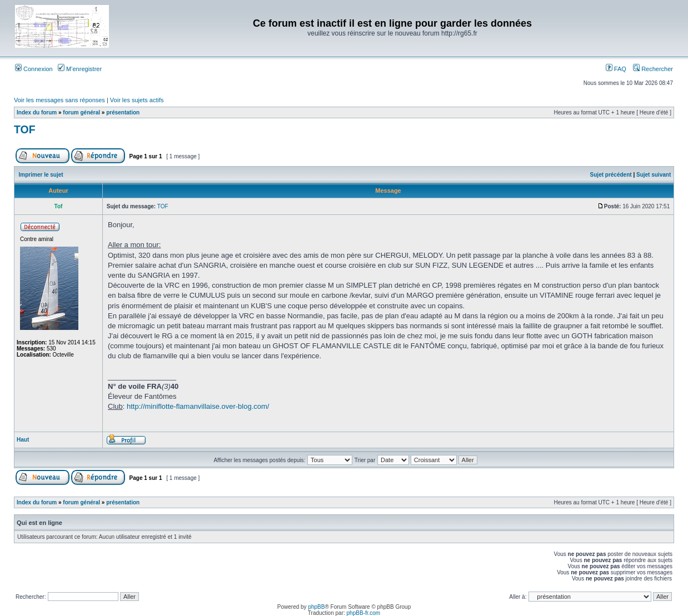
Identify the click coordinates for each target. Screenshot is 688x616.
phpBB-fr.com (364, 613)
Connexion (34, 69)
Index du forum (37, 112)
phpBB (316, 607)
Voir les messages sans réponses (59, 100)
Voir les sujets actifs (137, 100)
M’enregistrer (80, 69)
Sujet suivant (654, 175)
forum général (81, 112)
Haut (23, 440)
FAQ (616, 69)
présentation (123, 112)
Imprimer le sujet (41, 175)
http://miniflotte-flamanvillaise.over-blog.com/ (198, 406)
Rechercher (653, 69)
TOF (25, 129)
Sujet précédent (611, 175)
